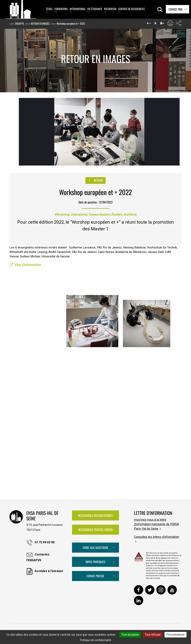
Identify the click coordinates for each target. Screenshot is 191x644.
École (49, 9)
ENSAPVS (20, 23)
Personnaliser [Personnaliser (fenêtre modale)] (176, 635)
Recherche (110, 9)
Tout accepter (130, 635)
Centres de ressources (131, 9)
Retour (95, 180)
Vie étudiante (95, 9)
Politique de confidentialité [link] (96, 640)
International (78, 9)
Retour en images (40, 23)
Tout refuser (153, 635)
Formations (61, 9)
